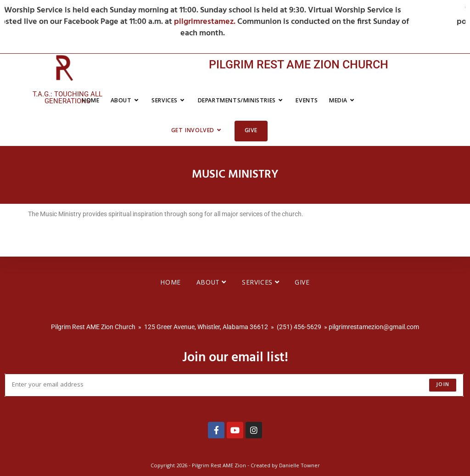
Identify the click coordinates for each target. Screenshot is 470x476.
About (211, 283)
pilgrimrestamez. (238, 22)
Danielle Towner (299, 466)
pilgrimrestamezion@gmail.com (374, 327)
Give (302, 283)
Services (260, 283)
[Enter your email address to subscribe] (234, 385)
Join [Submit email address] (443, 385)
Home (170, 283)
